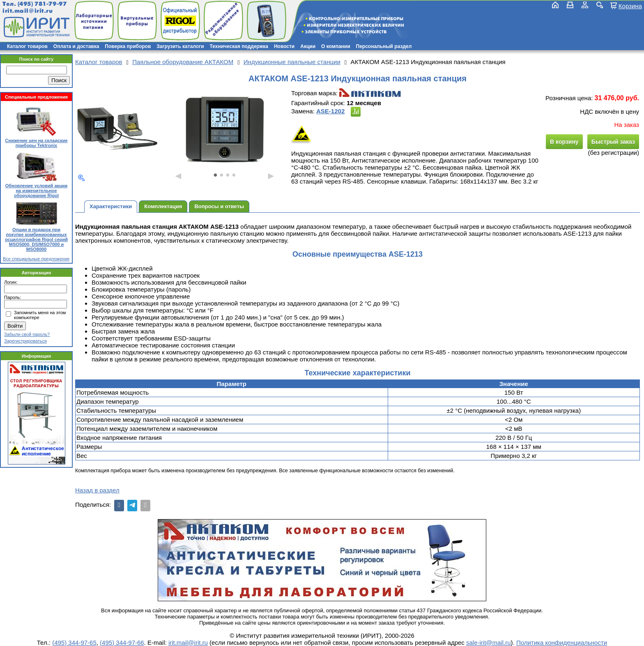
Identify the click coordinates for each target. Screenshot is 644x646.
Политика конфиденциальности (562, 643)
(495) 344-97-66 (122, 643)
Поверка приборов (128, 46)
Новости (284, 46)
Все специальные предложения (36, 259)
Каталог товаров (27, 46)
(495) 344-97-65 (74, 643)
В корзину (564, 142)
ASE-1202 (330, 111)
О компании (336, 46)
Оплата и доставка (76, 46)
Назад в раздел (97, 490)
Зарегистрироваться (25, 341)
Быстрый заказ (613, 142)
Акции (308, 46)
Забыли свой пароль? (27, 334)
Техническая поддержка (239, 46)
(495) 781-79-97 (42, 4)
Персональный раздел (384, 46)
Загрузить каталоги (180, 46)
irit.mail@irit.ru (28, 11)
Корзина (630, 6)
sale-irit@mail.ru (489, 643)
